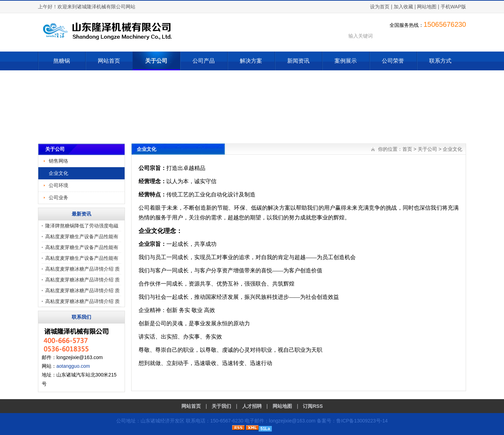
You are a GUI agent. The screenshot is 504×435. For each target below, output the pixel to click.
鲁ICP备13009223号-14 (362, 421)
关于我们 (221, 406)
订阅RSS (313, 406)
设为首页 (380, 7)
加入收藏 (403, 7)
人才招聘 (252, 406)
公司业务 (58, 197)
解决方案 (251, 61)
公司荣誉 (393, 61)
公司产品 (204, 61)
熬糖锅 (62, 61)
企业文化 (58, 173)
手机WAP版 (453, 7)
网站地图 (427, 7)
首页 (407, 149)
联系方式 (440, 61)
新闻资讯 (298, 61)
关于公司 (156, 61)
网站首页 (109, 61)
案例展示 (346, 61)
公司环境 (58, 185)
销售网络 (58, 161)
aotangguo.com (73, 366)
